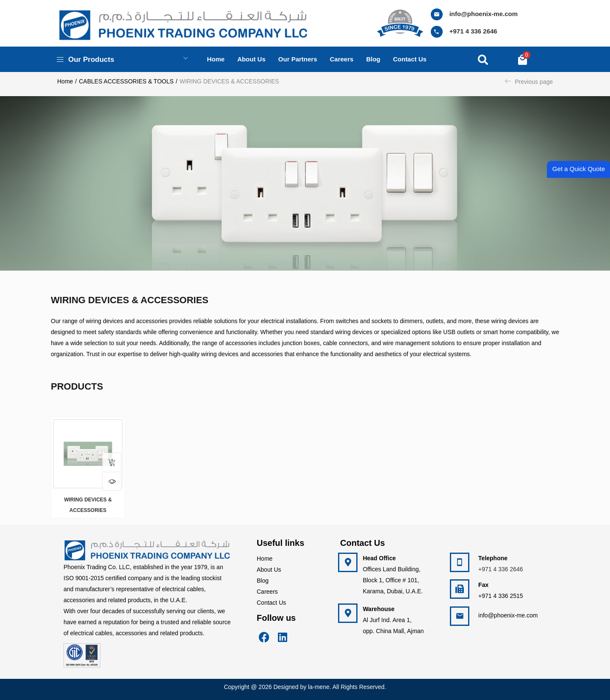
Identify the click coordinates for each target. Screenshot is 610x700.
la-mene (319, 687)
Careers (342, 59)
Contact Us (271, 603)
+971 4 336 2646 (473, 31)
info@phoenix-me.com (484, 14)
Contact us (410, 59)
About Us (269, 570)
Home (216, 59)
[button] (523, 59)
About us (251, 59)
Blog (373, 59)
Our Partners (298, 59)
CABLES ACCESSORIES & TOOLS (126, 81)
